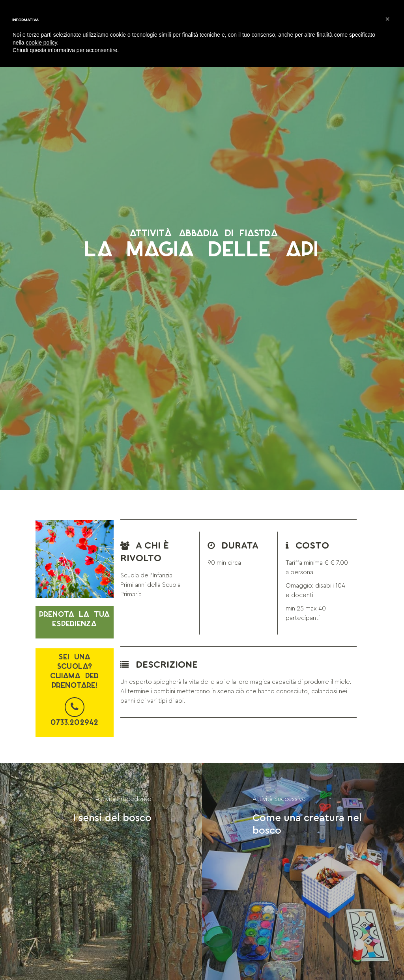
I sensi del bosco (112, 818)
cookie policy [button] (41, 43)
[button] (387, 19)
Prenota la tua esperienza (75, 619)
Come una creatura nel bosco (307, 824)
